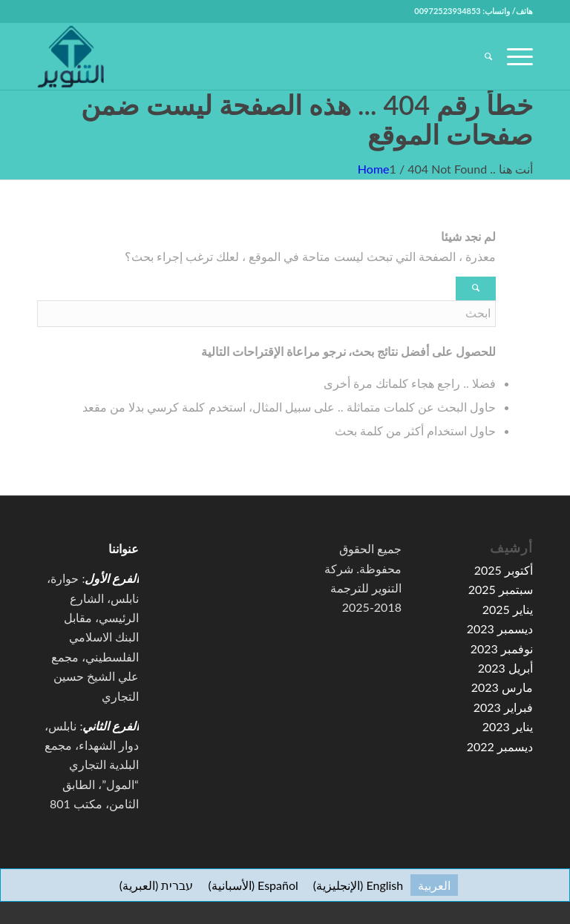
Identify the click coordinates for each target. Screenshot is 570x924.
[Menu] (512, 56)
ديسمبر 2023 (500, 628)
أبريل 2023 (505, 668)
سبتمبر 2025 (501, 589)
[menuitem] (481, 56)
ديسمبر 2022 (500, 746)
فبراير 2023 (503, 707)
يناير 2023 (508, 726)
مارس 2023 (502, 687)
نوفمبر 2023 (502, 649)
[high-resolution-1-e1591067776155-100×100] (71, 56)
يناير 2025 (508, 609)
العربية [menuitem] (434, 885)
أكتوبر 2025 (504, 570)
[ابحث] (481, 56)
